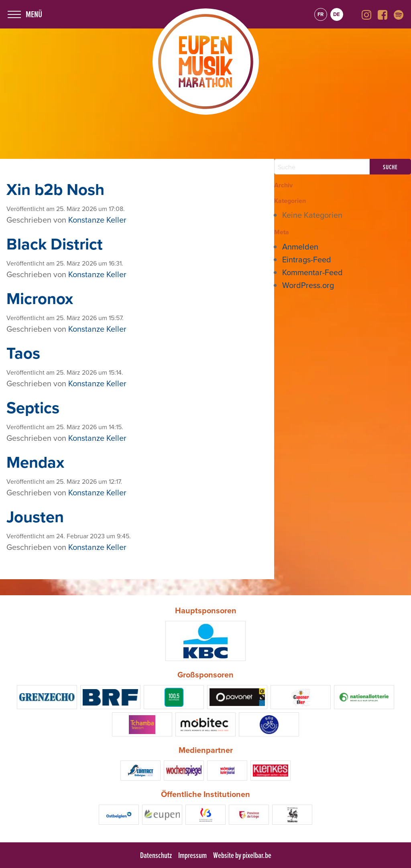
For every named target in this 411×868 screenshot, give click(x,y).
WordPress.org (308, 285)
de (337, 14)
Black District (55, 244)
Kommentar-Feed (312, 272)
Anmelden (300, 246)
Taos (23, 353)
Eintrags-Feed (307, 259)
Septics (33, 408)
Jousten (35, 517)
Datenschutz (156, 855)
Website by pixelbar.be (242, 855)
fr (320, 14)
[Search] (322, 167)
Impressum (192, 855)
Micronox (40, 298)
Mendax (35, 462)
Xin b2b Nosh (55, 189)
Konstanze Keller (97, 220)
